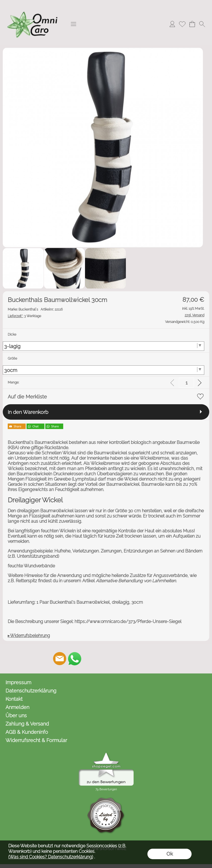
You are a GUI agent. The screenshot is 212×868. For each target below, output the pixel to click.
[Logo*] (33, 6)
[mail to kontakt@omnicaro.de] (60, 659)
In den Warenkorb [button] (28, 412)
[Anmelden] (172, 24)
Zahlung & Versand (27, 724)
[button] (73, 24)
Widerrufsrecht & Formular (36, 740)
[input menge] (186, 383)
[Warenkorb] (192, 24)
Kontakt (14, 699)
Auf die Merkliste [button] (27, 397)
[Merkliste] (182, 24)
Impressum (18, 682)
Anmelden (17, 707)
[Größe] (104, 370)
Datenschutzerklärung (31, 691)
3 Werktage (24, 316)
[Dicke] (104, 346)
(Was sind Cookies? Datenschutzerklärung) (51, 857)
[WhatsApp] (75, 659)
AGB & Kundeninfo (27, 732)
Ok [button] (170, 854)
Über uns (16, 715)
